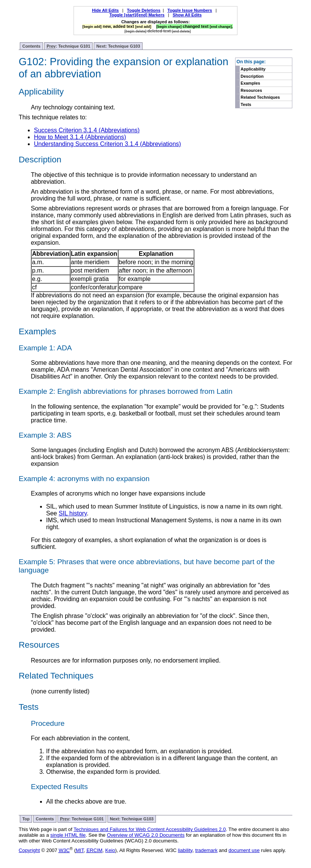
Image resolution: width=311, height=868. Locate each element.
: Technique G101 (68, 46)
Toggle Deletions (144, 10)
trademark (206, 850)
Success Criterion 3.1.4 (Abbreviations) (87, 130)
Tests (246, 104)
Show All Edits (187, 15)
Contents (31, 46)
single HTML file (68, 835)
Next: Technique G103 (118, 46)
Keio (110, 850)
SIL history (73, 513)
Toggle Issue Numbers (190, 10)
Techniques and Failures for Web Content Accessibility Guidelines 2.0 (150, 829)
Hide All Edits (105, 10)
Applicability (253, 69)
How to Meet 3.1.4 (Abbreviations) (80, 137)
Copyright (29, 850)
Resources (251, 90)
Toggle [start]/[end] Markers (137, 15)
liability (185, 850)
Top (26, 819)
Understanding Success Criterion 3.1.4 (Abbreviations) (107, 144)
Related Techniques (260, 97)
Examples (250, 83)
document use (244, 850)
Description (252, 76)
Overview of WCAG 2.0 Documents (146, 835)
